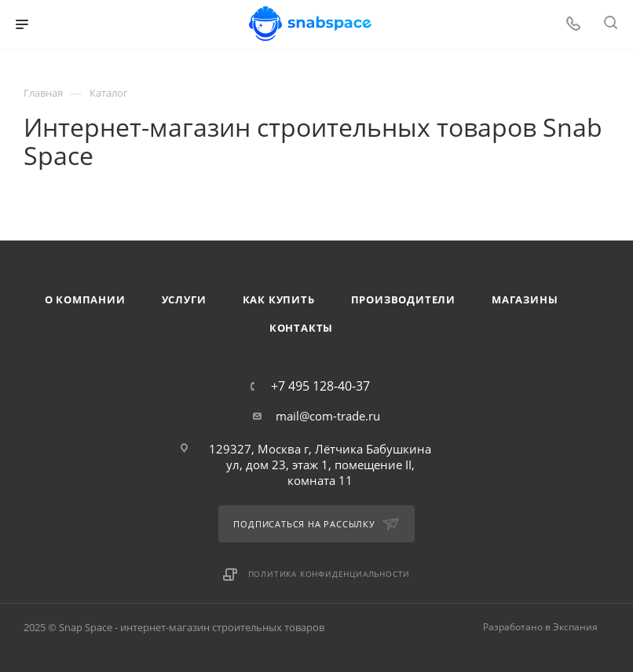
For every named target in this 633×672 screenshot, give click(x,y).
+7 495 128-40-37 (320, 386)
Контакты (301, 328)
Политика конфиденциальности (329, 574)
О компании (85, 299)
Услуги (184, 299)
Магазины (525, 299)
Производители (403, 299)
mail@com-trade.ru (328, 416)
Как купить (279, 299)
